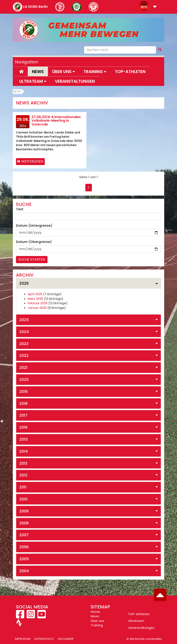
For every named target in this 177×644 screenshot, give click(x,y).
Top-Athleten (130, 72)
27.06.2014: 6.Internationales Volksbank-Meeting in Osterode (56, 121)
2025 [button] (24, 320)
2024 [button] (24, 332)
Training (97, 625)
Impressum (23, 639)
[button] (155, 7)
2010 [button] (23, 499)
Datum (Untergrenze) (34, 226)
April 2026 (35, 294)
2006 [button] (24, 547)
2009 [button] (24, 511)
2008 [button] (24, 523)
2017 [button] (23, 415)
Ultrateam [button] (33, 81)
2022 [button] (24, 355)
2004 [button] (24, 571)
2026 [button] (24, 283)
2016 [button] (23, 427)
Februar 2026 (38, 303)
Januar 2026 (37, 308)
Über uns (97, 621)
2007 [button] (24, 535)
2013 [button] (23, 463)
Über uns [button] (64, 72)
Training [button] (95, 72)
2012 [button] (23, 475)
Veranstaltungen (75, 81)
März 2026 (35, 299)
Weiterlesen (32, 161)
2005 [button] (24, 559)
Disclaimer (66, 639)
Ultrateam (136, 621)
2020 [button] (24, 379)
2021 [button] (23, 367)
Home (95, 612)
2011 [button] (23, 487)
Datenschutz (44, 639)
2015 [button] (24, 439)
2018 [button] (23, 403)
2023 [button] (24, 344)
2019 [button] (23, 391)
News (38, 72)
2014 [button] (24, 451)
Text (20, 209)
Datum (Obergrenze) (34, 242)
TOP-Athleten (139, 614)
